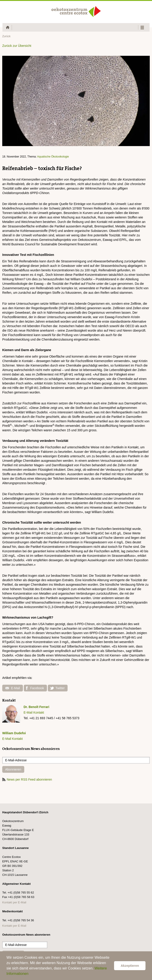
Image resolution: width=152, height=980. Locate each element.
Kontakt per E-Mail (14, 902)
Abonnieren (13, 769)
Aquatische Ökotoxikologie (53, 157)
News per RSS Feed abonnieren (27, 779)
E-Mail (13, 688)
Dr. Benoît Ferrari (36, 707)
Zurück (6, 36)
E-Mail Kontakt (34, 712)
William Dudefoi (14, 733)
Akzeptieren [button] (130, 966)
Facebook (35, 688)
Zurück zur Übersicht (17, 46)
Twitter (57, 688)
